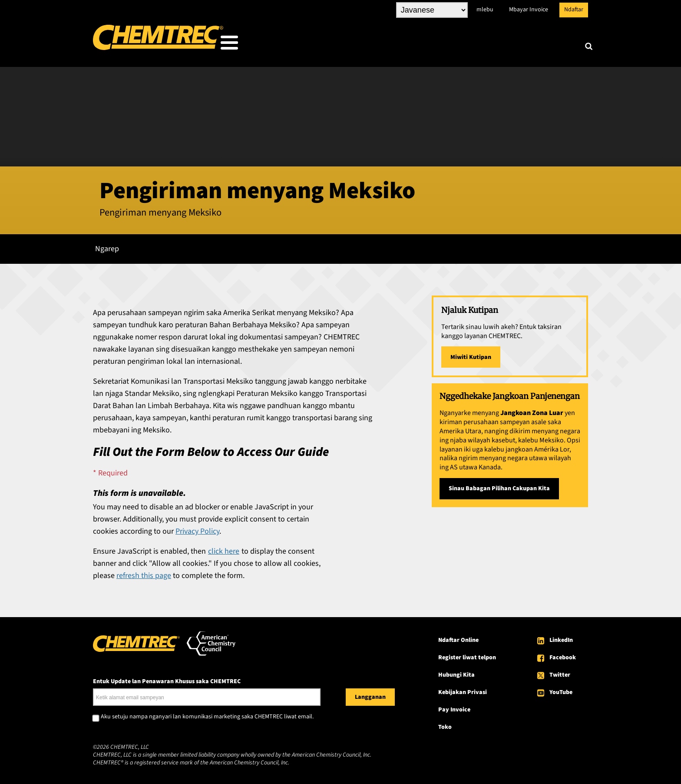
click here (224, 549)
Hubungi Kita (456, 672)
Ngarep (107, 246)
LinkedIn (561, 638)
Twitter (560, 672)
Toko (445, 724)
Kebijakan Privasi (463, 690)
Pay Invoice (454, 707)
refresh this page (144, 573)
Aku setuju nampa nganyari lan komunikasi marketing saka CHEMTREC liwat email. (207, 714)
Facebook (563, 655)
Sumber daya (450, 45)
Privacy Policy (197, 529)
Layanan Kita (381, 45)
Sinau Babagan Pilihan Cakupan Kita (499, 486)
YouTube (561, 690)
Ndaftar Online (458, 638)
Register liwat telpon (467, 655)
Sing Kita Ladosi (307, 45)
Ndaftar (574, 10)
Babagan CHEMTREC (531, 45)
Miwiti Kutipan (471, 355)
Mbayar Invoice (529, 10)
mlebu (485, 10)
